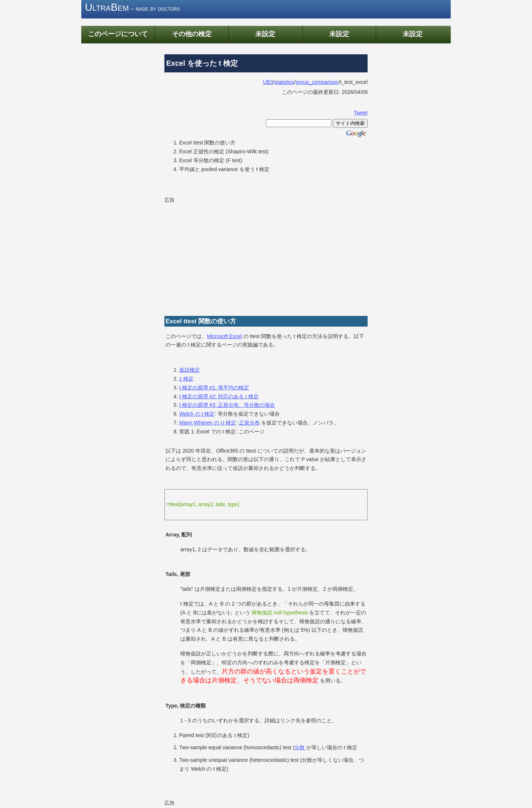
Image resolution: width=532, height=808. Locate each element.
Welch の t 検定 (197, 414)
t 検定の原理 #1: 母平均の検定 (214, 388)
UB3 (268, 82)
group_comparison (317, 82)
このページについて (118, 34)
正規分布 (249, 423)
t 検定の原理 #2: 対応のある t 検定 (219, 396)
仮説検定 (190, 370)
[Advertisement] (266, 257)
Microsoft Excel (224, 336)
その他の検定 (192, 34)
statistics (284, 82)
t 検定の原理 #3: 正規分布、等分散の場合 (227, 405)
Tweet (361, 113)
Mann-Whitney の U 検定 (208, 423)
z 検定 (186, 379)
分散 (300, 747)
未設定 (265, 34)
